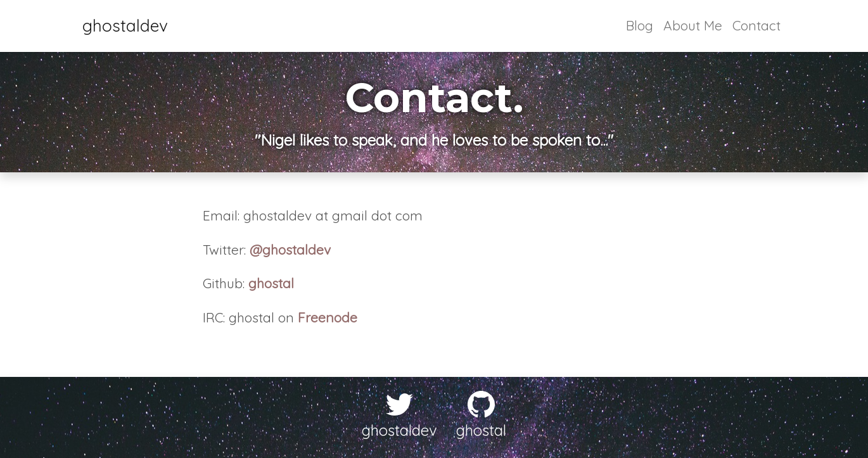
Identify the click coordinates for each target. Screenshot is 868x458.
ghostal (271, 283)
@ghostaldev (290, 250)
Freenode (328, 317)
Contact (756, 25)
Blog (640, 25)
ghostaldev (125, 26)
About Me (693, 25)
